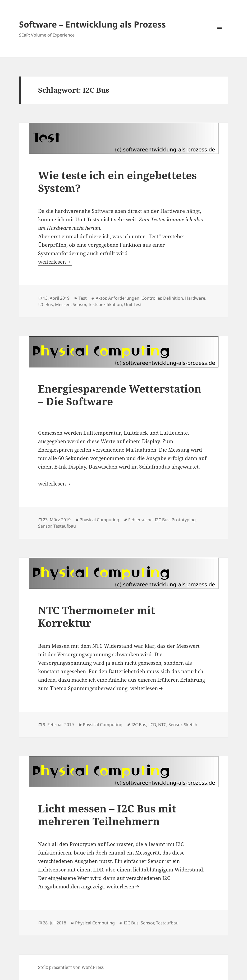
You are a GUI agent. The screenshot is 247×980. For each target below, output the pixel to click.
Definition (173, 298)
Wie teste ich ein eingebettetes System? (117, 181)
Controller (151, 298)
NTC (162, 725)
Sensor (79, 304)
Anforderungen (124, 298)
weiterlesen (55, 262)
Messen (63, 304)
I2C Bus (45, 304)
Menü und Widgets (220, 37)
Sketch (191, 725)
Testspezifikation (105, 304)
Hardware (195, 298)
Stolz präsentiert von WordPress (71, 967)
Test (83, 298)
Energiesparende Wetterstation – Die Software (120, 395)
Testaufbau (65, 526)
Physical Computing (99, 520)
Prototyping (184, 520)
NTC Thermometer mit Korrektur (97, 616)
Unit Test (133, 304)
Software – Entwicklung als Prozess (92, 24)
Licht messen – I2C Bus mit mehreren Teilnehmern (107, 815)
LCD (152, 725)
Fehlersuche (140, 520)
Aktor (101, 298)
